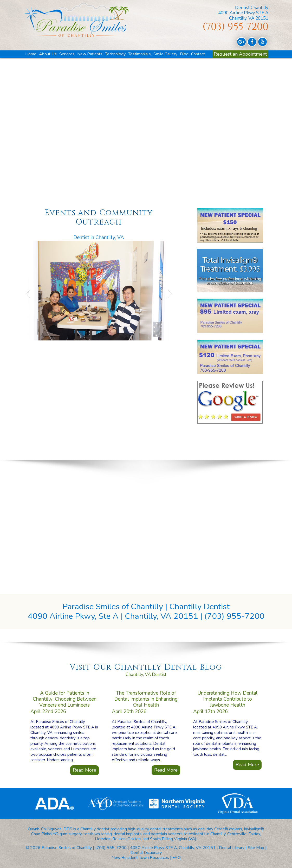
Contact (198, 54)
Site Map (256, 848)
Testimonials (139, 54)
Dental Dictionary (146, 853)
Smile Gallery (165, 54)
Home (31, 54)
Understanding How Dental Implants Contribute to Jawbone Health (228, 684)
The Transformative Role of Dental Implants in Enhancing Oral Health (146, 684)
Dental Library (232, 848)
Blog (184, 54)
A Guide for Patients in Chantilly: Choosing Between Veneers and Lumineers (65, 684)
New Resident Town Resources (140, 858)
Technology (115, 54)
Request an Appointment (240, 54)
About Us (48, 54)
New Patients (90, 54)
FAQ (177, 858)
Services (67, 54)
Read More (85, 755)
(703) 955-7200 (235, 27)
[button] (28, 293)
